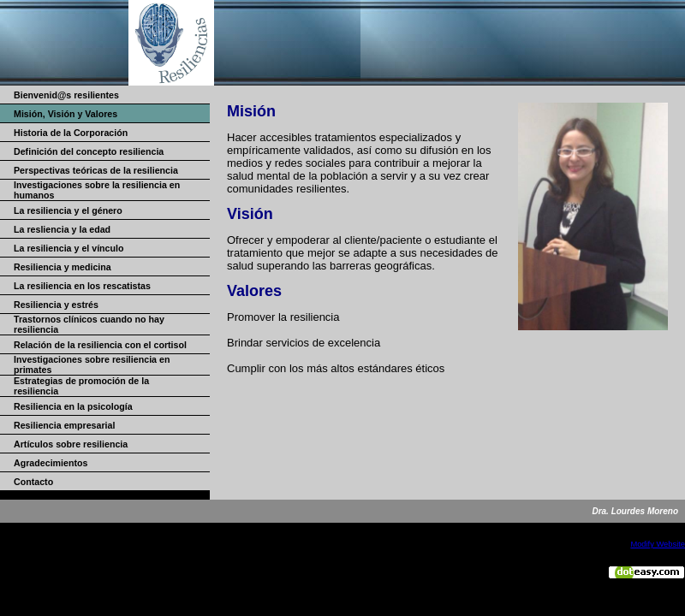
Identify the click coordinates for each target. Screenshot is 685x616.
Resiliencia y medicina (63, 267)
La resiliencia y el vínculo (69, 248)
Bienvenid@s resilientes (66, 95)
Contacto (33, 482)
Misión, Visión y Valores (66, 114)
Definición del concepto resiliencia (89, 151)
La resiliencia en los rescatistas (82, 286)
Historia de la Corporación (71, 133)
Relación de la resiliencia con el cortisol (100, 345)
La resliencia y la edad (62, 229)
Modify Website (658, 544)
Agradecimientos (51, 463)
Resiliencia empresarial (64, 425)
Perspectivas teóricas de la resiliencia (96, 170)
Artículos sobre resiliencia (71, 444)
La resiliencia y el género (68, 210)
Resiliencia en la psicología (73, 406)
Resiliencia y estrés (56, 305)
